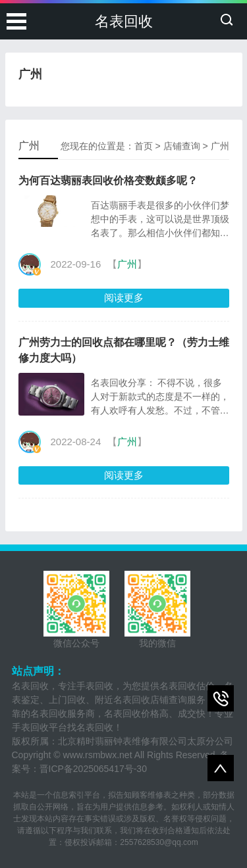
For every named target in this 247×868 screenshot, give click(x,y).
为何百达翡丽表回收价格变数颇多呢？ (108, 181)
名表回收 (124, 21)
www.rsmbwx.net (98, 755)
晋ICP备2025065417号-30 (93, 769)
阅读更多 (124, 298)
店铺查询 (182, 146)
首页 (144, 146)
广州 (220, 146)
